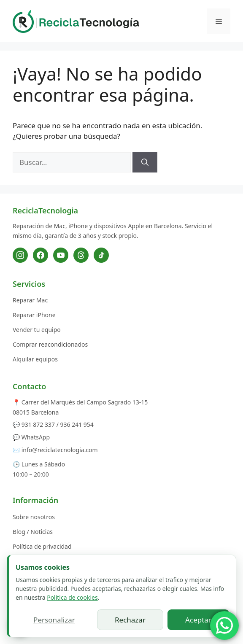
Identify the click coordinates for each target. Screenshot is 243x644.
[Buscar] (145, 162)
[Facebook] (40, 255)
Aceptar (198, 620)
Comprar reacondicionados (50, 344)
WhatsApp (36, 437)
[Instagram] (20, 255)
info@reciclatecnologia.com (60, 450)
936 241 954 (77, 424)
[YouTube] (61, 255)
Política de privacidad (42, 546)
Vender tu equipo (37, 330)
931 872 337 (38, 424)
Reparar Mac (30, 300)
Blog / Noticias (33, 532)
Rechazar (130, 620)
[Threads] (81, 255)
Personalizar (54, 620)
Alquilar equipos (35, 359)
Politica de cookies (72, 597)
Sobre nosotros (34, 517)
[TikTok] (101, 255)
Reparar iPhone (34, 315)
